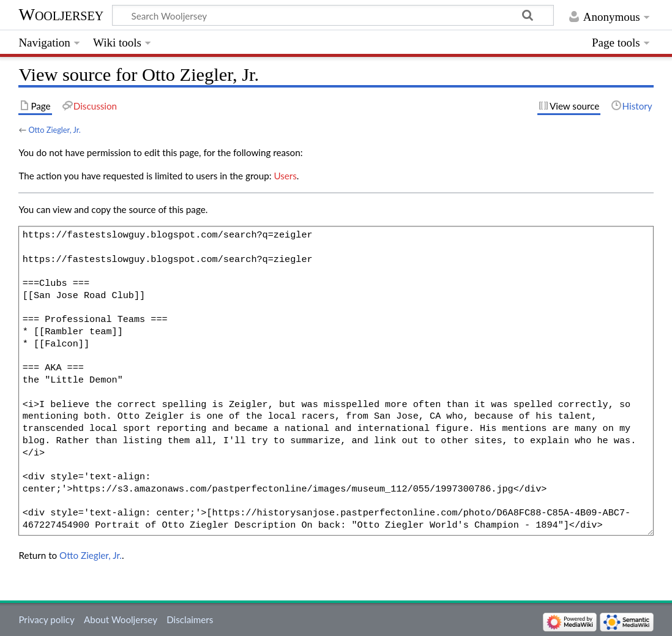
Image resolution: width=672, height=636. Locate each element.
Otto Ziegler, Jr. (54, 130)
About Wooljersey (121, 619)
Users (285, 176)
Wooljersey (61, 14)
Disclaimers (190, 619)
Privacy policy (46, 619)
